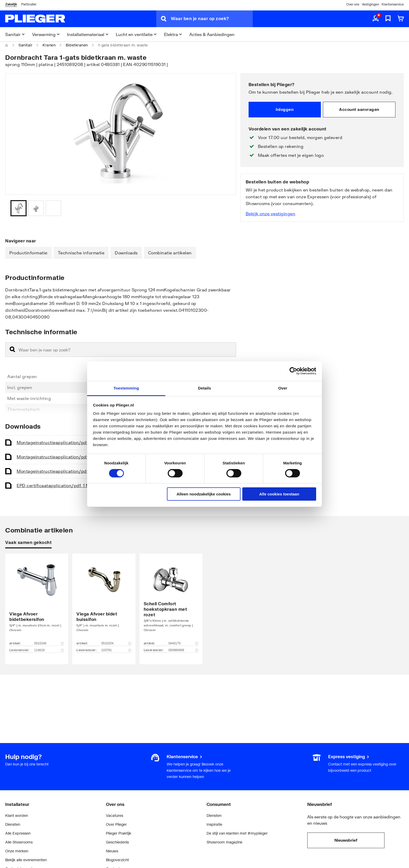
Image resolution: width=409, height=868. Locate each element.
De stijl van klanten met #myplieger (237, 833)
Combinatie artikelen (170, 253)
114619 (49, 650)
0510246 (49, 643)
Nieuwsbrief (346, 840)
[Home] (7, 45)
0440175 (183, 643)
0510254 (116, 643)
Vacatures (115, 815)
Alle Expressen (18, 833)
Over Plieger (116, 824)
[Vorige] (226, 208)
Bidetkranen (77, 45)
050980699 (183, 650)
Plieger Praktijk (119, 833)
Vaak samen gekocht (28, 542)
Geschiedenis (117, 842)
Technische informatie (81, 253)
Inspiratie (214, 824)
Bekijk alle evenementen (26, 860)
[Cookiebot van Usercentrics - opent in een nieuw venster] (293, 371)
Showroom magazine (224, 842)
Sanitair (25, 45)
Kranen (49, 45)
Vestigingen (370, 4)
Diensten (13, 824)
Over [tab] (283, 388)
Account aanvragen (359, 109)
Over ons (353, 4)
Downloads (126, 253)
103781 (116, 650)
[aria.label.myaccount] (376, 19)
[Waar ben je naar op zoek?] (212, 19)
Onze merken (17, 851)
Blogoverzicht (117, 860)
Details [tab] (204, 388)
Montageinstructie (59, 442)
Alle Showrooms (19, 842)
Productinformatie (28, 253)
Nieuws (112, 851)
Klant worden (17, 815)
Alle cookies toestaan (279, 494)
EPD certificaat (55, 485)
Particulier (29, 4)
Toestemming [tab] (126, 388)
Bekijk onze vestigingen (271, 214)
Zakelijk (11, 4)
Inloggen (285, 109)
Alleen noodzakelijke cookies (204, 494)
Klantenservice (393, 4)
